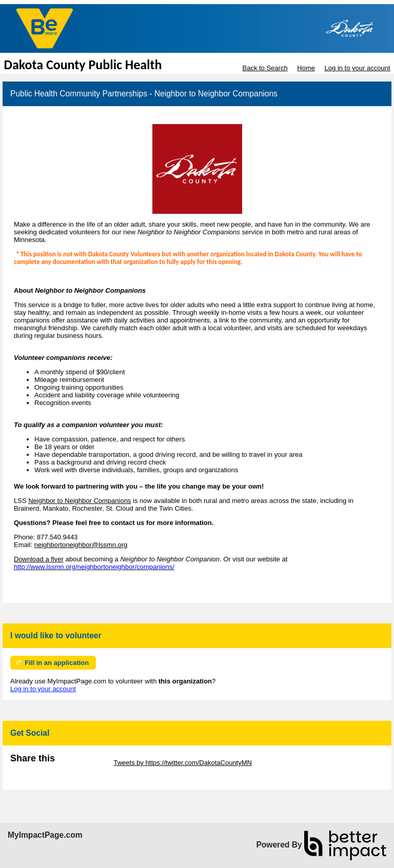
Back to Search (265, 68)
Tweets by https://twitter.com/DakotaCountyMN (183, 763)
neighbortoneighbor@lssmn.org (81, 545)
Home (306, 68)
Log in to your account (358, 68)
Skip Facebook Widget (44, 770)
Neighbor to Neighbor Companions (80, 501)
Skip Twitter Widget (83, 763)
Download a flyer (39, 559)
